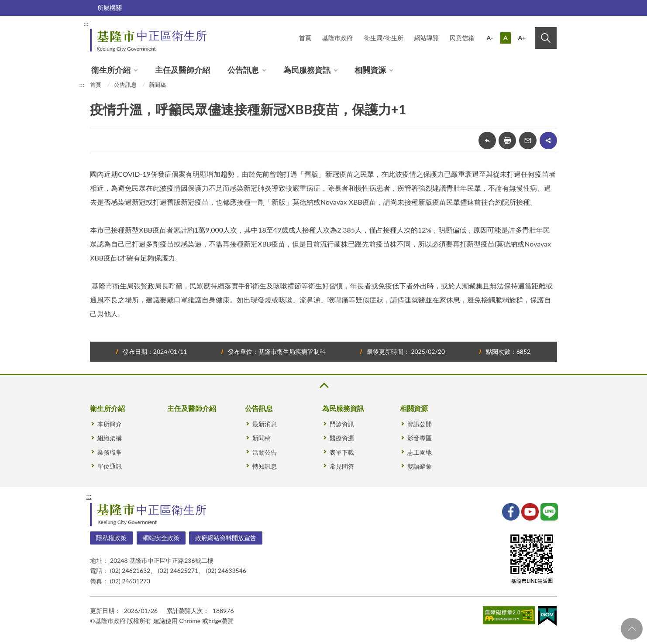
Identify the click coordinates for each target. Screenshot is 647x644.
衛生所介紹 (111, 70)
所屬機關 (110, 8)
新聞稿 (157, 85)
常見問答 (342, 466)
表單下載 (342, 452)
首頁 (305, 38)
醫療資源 (342, 438)
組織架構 (110, 438)
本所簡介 (110, 424)
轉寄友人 (528, 140)
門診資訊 (342, 424)
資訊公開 (420, 424)
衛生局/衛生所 (384, 38)
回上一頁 (487, 140)
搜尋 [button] (546, 38)
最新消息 (265, 424)
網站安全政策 (161, 538)
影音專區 (420, 438)
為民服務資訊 (307, 70)
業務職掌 (110, 452)
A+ (522, 38)
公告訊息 (243, 70)
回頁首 (632, 629)
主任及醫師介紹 (182, 70)
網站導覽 (427, 38)
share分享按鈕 (548, 140)
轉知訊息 (265, 466)
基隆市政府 (337, 38)
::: (86, 23)
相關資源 (370, 70)
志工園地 (420, 452)
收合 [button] (323, 385)
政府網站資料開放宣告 (226, 538)
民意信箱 (462, 38)
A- (490, 38)
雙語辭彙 (420, 466)
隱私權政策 (111, 538)
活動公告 (265, 452)
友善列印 (507, 140)
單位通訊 (110, 466)
